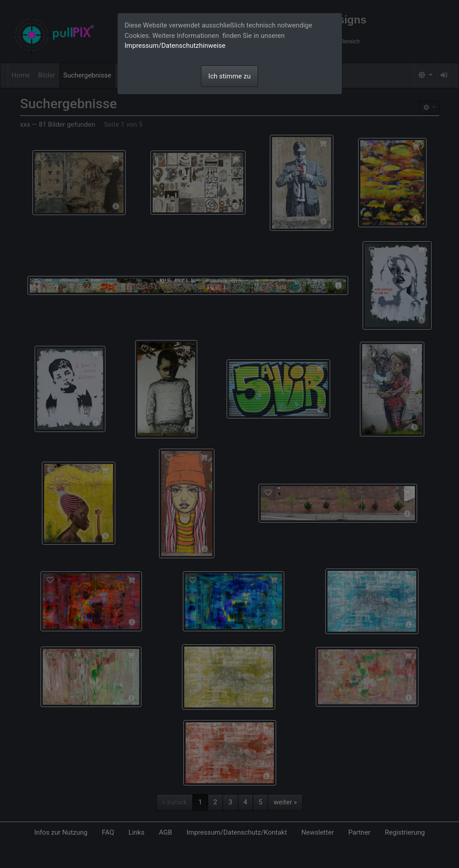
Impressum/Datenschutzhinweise (175, 46)
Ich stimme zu (230, 76)
